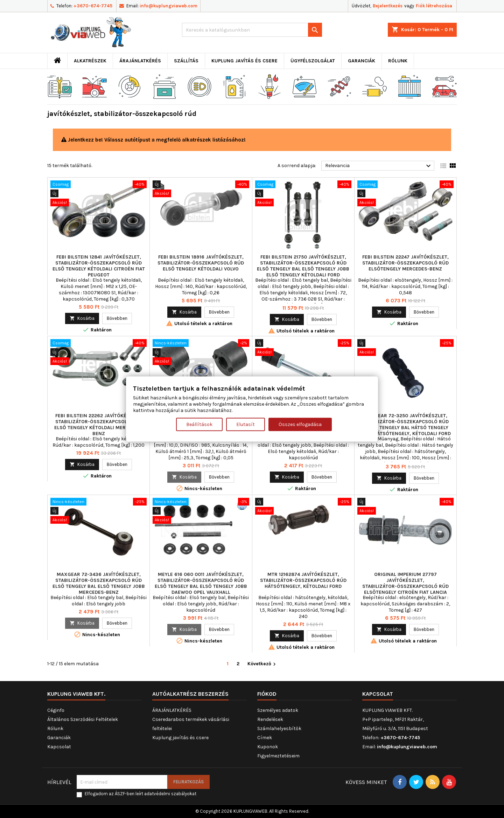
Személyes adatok (278, 710)
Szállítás (186, 61)
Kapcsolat (59, 747)
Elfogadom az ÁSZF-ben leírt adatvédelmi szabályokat (141, 794)
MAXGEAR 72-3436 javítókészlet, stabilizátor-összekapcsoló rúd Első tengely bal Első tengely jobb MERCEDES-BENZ (99, 583)
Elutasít (246, 424)
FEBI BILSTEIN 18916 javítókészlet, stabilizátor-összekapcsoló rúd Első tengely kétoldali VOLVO (201, 263)
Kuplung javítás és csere (244, 61)
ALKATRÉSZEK (90, 61)
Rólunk (398, 61)
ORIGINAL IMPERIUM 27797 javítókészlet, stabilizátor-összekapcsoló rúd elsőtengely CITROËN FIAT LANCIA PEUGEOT (405, 586)
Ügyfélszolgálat (313, 61)
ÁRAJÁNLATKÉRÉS (140, 61)
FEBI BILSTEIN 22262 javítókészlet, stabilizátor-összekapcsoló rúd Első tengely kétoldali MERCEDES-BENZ (99, 425)
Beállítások (199, 424)
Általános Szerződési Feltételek (83, 719)
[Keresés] (252, 30)
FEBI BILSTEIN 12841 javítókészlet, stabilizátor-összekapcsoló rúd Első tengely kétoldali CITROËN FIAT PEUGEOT (99, 266)
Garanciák (362, 61)
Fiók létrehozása (434, 6)
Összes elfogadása (300, 424)
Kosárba (82, 318)
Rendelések (270, 719)
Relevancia (379, 166)
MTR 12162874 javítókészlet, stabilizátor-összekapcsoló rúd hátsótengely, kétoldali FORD (303, 580)
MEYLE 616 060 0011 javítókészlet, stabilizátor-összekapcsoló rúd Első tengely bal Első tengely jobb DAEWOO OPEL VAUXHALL (201, 583)
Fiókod (267, 694)
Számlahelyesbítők (279, 728)
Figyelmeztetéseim (278, 756)
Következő (262, 664)
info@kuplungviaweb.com (169, 6)
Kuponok (268, 747)
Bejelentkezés (388, 6)
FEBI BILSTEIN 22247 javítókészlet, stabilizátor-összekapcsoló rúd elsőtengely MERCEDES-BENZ (405, 263)
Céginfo (56, 710)
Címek (265, 738)
